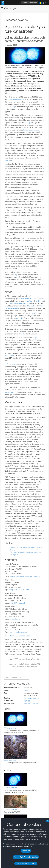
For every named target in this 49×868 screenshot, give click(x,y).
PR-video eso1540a (11, 788)
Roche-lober (9, 356)
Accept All (26, 851)
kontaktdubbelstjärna (31, 130)
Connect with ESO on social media (17, 636)
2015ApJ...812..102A (32, 704)
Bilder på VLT (15, 555)
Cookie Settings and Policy (26, 863)
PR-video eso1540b (11, 810)
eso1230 (8, 160)
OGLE (23, 334)
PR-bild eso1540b (10, 760)
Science (25, 3)
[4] (43, 169)
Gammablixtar (12, 364)
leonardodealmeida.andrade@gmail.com (25, 576)
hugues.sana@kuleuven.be (20, 590)
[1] (23, 99)
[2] (14, 107)
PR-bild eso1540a (10, 728)
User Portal (33, 3)
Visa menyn (8, 8)
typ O (37, 337)
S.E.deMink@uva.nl (18, 603)
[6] (16, 275)
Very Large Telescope (32, 698)
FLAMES (27, 701)
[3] (29, 122)
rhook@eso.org (16, 619)
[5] (5, 234)
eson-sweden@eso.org (19, 632)
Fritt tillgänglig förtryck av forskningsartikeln (25, 552)
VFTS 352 (28, 690)
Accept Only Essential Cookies (26, 857)
